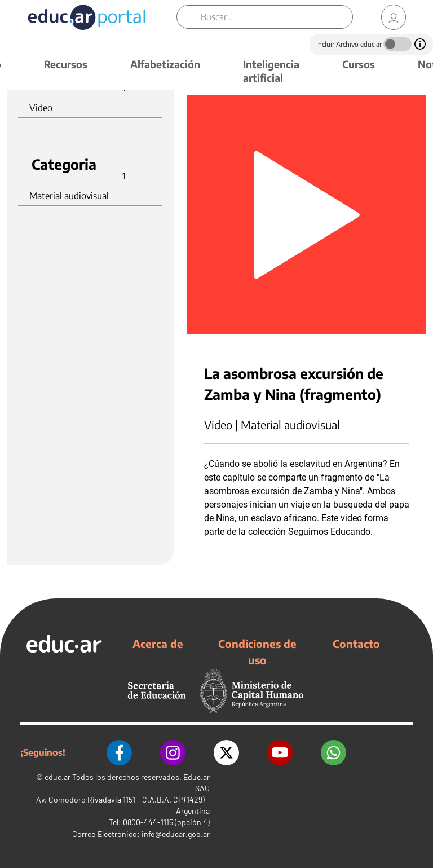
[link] (394, 17)
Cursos (359, 64)
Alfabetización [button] (165, 64)
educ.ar (58, 777)
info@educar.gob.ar (176, 834)
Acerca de (158, 644)
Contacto (356, 644)
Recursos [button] (66, 64)
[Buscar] (277, 17)
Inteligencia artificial (271, 71)
